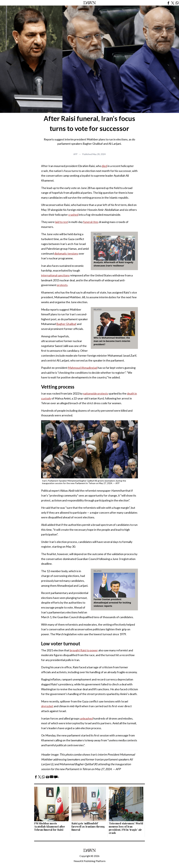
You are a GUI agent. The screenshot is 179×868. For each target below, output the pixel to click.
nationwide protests (96, 393)
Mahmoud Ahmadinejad (83, 368)
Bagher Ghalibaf (66, 324)
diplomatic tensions (66, 253)
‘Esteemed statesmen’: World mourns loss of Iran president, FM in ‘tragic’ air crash (126, 828)
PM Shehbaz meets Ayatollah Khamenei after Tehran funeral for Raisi (50, 826)
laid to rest (62, 222)
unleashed (86, 718)
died (104, 166)
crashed (73, 215)
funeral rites (91, 222)
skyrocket (47, 706)
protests (62, 285)
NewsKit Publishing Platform (90, 861)
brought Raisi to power (84, 650)
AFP (75, 154)
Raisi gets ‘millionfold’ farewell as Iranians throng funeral (88, 826)
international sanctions (55, 275)
